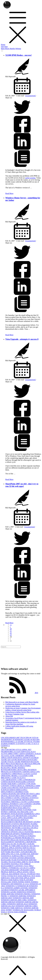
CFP (38, 772)
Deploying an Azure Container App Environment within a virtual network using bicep (23, 709)
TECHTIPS (6, 864)
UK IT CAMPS (29, 868)
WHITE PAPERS (32, 882)
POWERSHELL (10, 742)
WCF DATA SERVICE (22, 876)
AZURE (22, 742)
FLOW (24, 802)
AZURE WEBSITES (23, 762)
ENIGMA (26, 798)
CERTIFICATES (29, 772)
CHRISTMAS (17, 774)
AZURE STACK (8, 762)
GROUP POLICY (16, 806)
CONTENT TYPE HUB (27, 784)
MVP (21, 826)
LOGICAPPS (18, 818)
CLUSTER (24, 776)
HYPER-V (21, 810)
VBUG (32, 872)
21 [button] (11, 631)
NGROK (5, 830)
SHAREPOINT (8, 740)
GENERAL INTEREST (10, 804)
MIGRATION (7, 826)
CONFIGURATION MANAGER (14, 782)
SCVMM (5, 846)
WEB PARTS (14, 880)
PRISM (18, 838)
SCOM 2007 (22, 844)
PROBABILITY (28, 838)
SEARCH (25, 846)
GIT (22, 804)
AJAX (7, 756)
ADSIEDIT (30, 754)
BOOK (15, 768)
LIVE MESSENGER (20, 816)
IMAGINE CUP (27, 812)
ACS (36, 744)
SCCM (14, 844)
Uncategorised (30, 96)
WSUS (11, 912)
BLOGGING (6, 768)
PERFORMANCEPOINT (11, 834)
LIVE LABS (6, 816)
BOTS (20, 770)
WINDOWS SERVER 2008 (23, 898)
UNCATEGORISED (11, 738)
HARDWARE (7, 808)
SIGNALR (19, 850)
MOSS (15, 826)
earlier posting (30, 178)
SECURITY (34, 846)
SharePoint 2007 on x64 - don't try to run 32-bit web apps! (22, 485)
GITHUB (5, 746)
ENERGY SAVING (13, 798)
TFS (22, 864)
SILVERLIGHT (30, 850)
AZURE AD (6, 760)
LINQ (37, 814)
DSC (3, 798)
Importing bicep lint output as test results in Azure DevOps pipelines (21, 723)
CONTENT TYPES (9, 786)
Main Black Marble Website (11, 49)
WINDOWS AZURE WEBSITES (14, 892)
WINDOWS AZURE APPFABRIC (22, 890)
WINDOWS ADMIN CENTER (16, 888)
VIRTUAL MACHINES (10, 874)
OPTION (15, 832)
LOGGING (32, 816)
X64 (16, 912)
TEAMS (5, 862)
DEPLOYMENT (11, 744)
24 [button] (11, 637)
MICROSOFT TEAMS (29, 824)
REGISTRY (6, 840)
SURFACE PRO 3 (19, 856)
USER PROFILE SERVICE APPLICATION (18, 871)
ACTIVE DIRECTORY (10, 754)
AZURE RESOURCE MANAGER (24, 760)
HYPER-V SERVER (9, 812)
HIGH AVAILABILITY (21, 808)
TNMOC (5, 868)
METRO (19, 822)
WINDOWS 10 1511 (22, 884)
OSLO (21, 832)
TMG (31, 866)
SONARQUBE (27, 852)
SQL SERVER (33, 854)
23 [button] (11, 635)
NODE (12, 830)
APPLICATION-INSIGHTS (12, 758)
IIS (19, 812)
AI (2, 756)
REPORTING (21, 842)
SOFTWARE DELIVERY (11, 852)
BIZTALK (20, 764)
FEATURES (6, 802)
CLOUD (27, 774)
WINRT (9, 910)
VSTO (4, 876)
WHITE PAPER (18, 882)
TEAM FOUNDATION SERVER (24, 860)
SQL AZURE (22, 854)
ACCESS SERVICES (22, 752)
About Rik (9, 716)
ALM (12, 756)
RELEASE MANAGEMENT (22, 840)
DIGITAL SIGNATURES (11, 796)
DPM (35, 796)
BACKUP (35, 762)
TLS (26, 866)
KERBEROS (29, 814)
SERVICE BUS (29, 848)
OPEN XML (28, 830)
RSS (19, 693)
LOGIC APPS (7, 818)
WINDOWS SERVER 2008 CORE (14, 900)
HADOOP (27, 806)
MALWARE (28, 818)
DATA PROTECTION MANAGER (21, 788)
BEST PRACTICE (8, 764)
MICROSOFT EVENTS (10, 824)
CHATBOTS (6, 774)
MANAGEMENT (8, 822)
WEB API (15, 878)
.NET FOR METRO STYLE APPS (14, 750)
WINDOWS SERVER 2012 (18, 904)
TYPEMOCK (14, 868)
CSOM (4, 788)
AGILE (38, 754)
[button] (11, 625)
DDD (13, 790)
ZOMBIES (23, 912)
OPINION (6, 832)
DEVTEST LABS (33, 794)
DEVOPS (21, 794)
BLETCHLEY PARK (23, 766)
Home (3, 45)
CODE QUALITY (19, 778)
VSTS (35, 738)
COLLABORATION (9, 780)
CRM (38, 786)
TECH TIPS (26, 738)
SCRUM (31, 844)
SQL (30, 744)
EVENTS (23, 744)
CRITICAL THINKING (26, 786)
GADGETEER (34, 802)
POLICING (14, 836)
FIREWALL (16, 802)
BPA (26, 770)
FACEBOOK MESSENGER (23, 800)
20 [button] (11, 629)
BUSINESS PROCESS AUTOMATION (19, 771)
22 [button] (11, 633)
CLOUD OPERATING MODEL (19, 775)
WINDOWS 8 (23, 886)
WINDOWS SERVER (18, 896)
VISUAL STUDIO (28, 874)
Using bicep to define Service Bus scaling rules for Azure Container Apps (22, 713)
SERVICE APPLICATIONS (12, 848)
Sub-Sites (4, 47)
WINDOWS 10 (7, 884)
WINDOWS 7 (12, 886)
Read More (9, 193)
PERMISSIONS (27, 834)
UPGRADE (25, 870)
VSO (38, 874)
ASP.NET (27, 758)
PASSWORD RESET (33, 832)
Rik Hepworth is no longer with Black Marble (22, 702)
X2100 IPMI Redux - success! (19, 55)
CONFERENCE (29, 780)
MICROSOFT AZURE (32, 822)
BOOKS (22, 768)
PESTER (5, 836)
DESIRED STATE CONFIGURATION (15, 793)
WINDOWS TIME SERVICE (12, 908)
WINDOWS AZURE (24, 740)
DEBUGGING (22, 790)
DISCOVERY (26, 796)
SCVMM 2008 (15, 846)
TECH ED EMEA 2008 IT (18, 862)
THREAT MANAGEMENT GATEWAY (16, 865)
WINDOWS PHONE (23, 894)
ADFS (22, 754)
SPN (8, 854)
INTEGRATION (17, 814)
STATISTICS (6, 856)
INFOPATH (6, 814)
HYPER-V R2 (31, 810)
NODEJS (19, 830)
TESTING (15, 864)
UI (22, 868)
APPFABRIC (30, 756)
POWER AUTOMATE (27, 836)
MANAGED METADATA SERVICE (15, 820)
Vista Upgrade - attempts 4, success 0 (22, 339)
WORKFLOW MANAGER (24, 910)
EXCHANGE (6, 800)
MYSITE (28, 826)
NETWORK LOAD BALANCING (25, 828)
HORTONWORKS (8, 810)
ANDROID (20, 756)
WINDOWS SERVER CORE (27, 906)
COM (20, 780)
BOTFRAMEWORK (9, 770)
